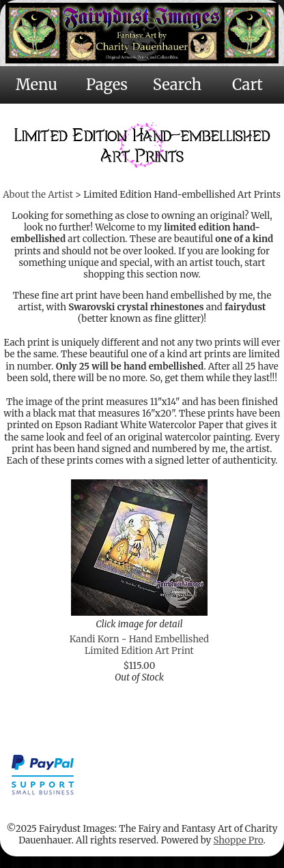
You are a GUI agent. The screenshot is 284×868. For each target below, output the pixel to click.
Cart (247, 85)
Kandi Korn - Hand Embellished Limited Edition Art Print (139, 645)
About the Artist (38, 195)
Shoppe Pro (238, 840)
